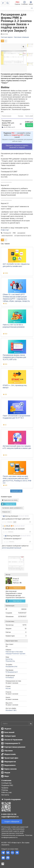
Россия (8, 688)
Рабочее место (11, 652)
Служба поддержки (12, 799)
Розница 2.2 (7, 233)
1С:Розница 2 (10, 677)
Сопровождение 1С (12, 743)
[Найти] (31, 724)
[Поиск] (8, 3)
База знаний (9, 732)
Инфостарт (5, 230)
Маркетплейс (10, 754)
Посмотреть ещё (16, 491)
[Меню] (3, 3)
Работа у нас (7, 792)
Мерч (7, 776)
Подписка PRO (7, 785)
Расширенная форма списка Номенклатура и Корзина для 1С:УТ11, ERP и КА (14, 357)
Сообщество (6, 783)
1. (2, 516)
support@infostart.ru (10, 817)
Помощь (5, 790)
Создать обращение (12, 822)
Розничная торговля (19, 654)
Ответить (10, 522)
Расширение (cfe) (11, 666)
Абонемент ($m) (11, 710)
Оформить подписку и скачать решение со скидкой (17, 146)
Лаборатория (10, 736)
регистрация (7, 548)
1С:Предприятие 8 (12, 672)
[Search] (17, 724)
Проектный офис (11, 758)
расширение (21, 233)
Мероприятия (10, 762)
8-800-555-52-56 (9, 814)
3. (4, 536)
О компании (6, 780)
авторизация (16, 548)
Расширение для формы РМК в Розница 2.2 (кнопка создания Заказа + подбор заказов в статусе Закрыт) (16, 23)
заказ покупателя (7, 236)
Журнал (8, 729)
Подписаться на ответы (10, 500)
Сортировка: (12, 508)
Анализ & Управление (13, 740)
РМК (14, 233)
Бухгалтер (9, 659)
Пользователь (10, 661)
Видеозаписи (10, 765)
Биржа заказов (10, 769)
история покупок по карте (23, 236)
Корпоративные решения (15, 747)
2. (3, 526)
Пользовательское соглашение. (13, 835)
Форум (7, 773)
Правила (5, 788)
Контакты (5, 795)
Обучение (8, 751)
